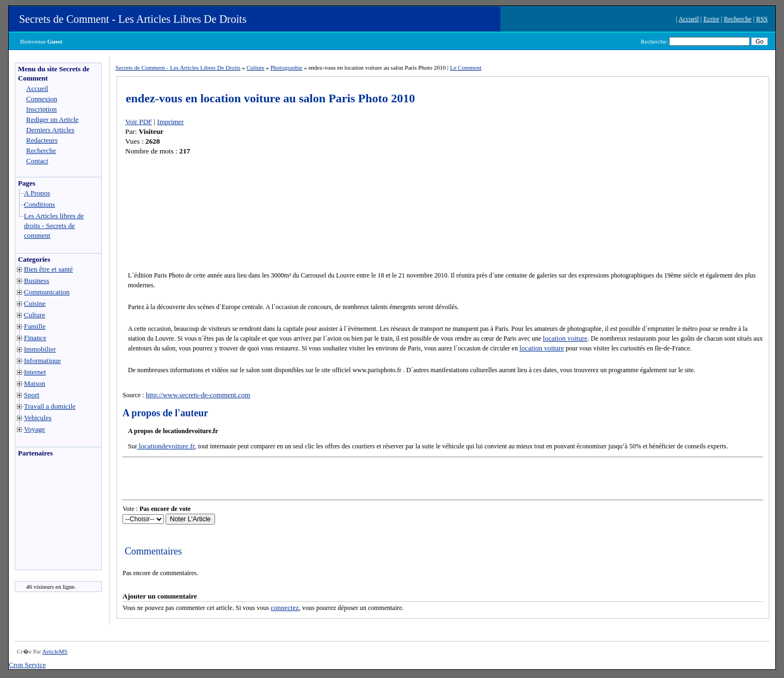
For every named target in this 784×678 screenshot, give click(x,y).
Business (36, 281)
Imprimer (171, 122)
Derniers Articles (50, 130)
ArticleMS (54, 651)
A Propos (37, 193)
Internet (35, 372)
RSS (762, 19)
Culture (35, 315)
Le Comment (465, 67)
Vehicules (38, 418)
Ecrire (711, 19)
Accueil (688, 19)
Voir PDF (139, 122)
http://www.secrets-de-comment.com (198, 395)
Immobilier (40, 349)
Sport (32, 395)
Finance (35, 338)
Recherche (738, 19)
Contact (37, 161)
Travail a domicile (50, 406)
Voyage (35, 429)
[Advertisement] (48, 516)
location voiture (565, 338)
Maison (35, 383)
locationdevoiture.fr (166, 446)
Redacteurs (42, 140)
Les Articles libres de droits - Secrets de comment (54, 226)
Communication (47, 292)
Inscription (41, 109)
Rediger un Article (52, 119)
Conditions (39, 204)
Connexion (42, 99)
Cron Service (27, 665)
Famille (35, 326)
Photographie (287, 67)
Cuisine (35, 303)
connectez (285, 608)
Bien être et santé (48, 269)
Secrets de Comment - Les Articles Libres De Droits (133, 19)
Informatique (42, 360)
